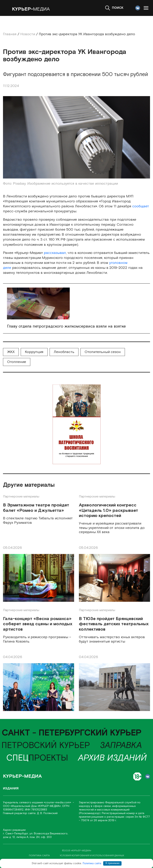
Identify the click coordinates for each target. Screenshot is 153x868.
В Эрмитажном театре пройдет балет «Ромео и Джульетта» (36, 508)
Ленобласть (64, 352)
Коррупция (34, 352)
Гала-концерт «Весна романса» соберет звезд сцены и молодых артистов (38, 624)
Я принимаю (112, 863)
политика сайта (39, 856)
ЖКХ (11, 352)
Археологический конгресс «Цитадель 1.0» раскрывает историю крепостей (108, 511)
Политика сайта (92, 863)
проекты (37, 758)
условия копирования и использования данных (92, 856)
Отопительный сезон (103, 352)
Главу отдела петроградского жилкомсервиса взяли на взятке (66, 326)
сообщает (141, 206)
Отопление (17, 362)
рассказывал (55, 253)
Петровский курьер (46, 746)
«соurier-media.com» (58, 803)
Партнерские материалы (21, 497)
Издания (11, 789)
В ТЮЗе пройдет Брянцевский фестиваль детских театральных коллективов (114, 624)
